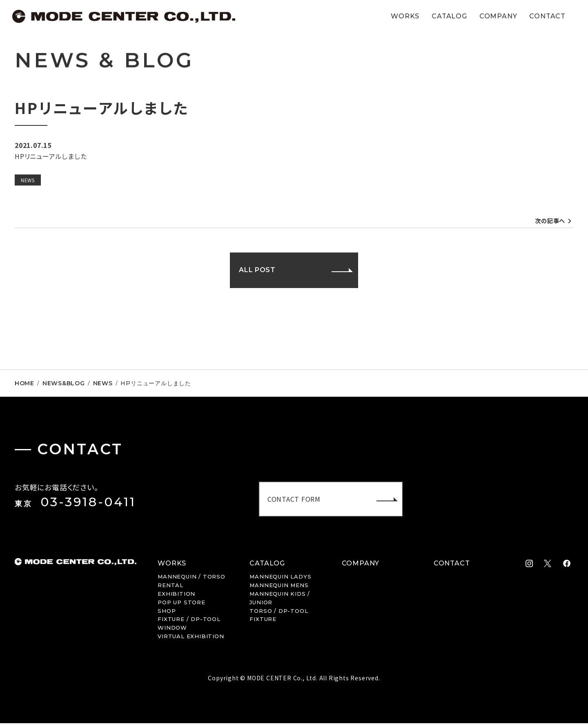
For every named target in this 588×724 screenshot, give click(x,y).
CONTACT (547, 16)
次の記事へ (548, 221)
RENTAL (170, 586)
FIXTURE (263, 620)
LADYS (280, 577)
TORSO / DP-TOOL (279, 611)
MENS (279, 586)
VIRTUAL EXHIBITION (191, 637)
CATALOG (449, 16)
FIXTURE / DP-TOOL (189, 620)
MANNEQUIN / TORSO (192, 577)
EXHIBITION (176, 594)
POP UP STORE (182, 603)
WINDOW (172, 628)
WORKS (405, 16)
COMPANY (498, 16)
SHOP (167, 611)
